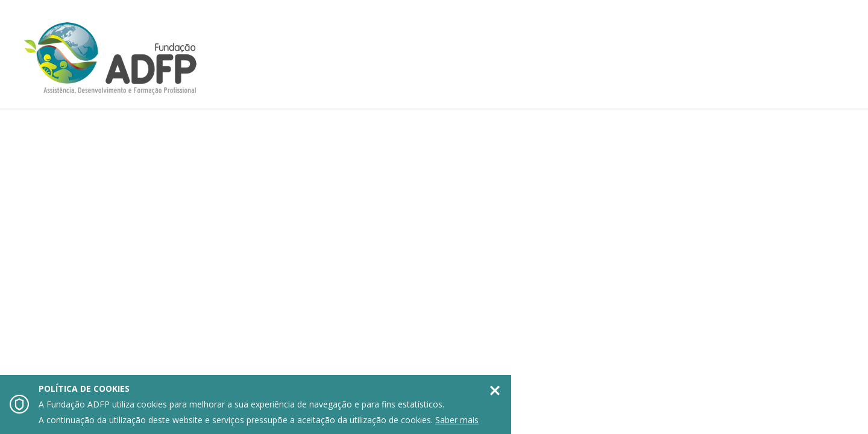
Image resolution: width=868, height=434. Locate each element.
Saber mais (457, 420)
